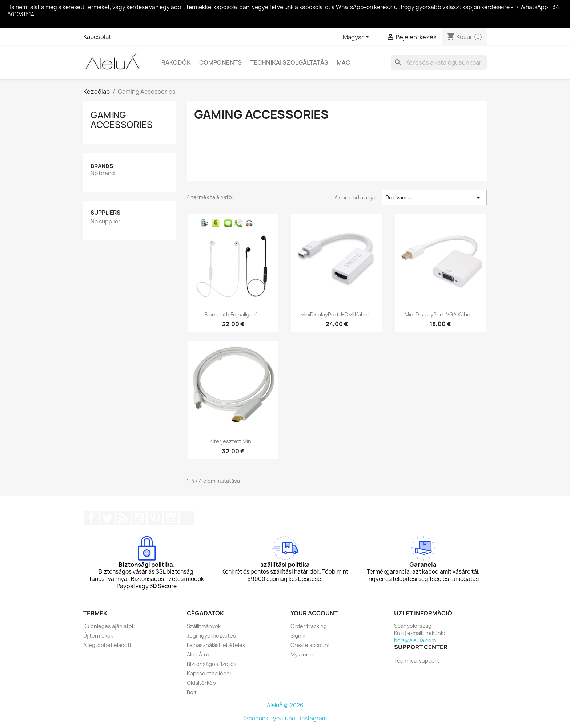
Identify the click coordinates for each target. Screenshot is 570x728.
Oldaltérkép (201, 683)
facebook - (258, 718)
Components (220, 62)
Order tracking (309, 626)
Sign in (299, 636)
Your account (314, 613)
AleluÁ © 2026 (285, 705)
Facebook (91, 518)
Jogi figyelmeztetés (211, 636)
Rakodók (176, 62)
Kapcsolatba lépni (209, 673)
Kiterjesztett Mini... (233, 441)
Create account (310, 645)
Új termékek (98, 636)
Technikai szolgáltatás (289, 62)
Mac (343, 62)
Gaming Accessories (122, 120)
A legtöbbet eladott (107, 645)
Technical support (417, 661)
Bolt (192, 692)
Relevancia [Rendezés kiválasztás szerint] (434, 198)
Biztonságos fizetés (212, 664)
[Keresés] (439, 62)
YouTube (139, 518)
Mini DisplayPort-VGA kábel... (440, 314)
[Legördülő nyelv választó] (357, 37)
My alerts (302, 654)
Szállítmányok (204, 626)
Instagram (171, 518)
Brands (102, 166)
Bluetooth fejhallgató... (233, 314)
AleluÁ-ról (199, 654)
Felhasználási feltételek (216, 645)
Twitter (107, 518)
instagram (313, 718)
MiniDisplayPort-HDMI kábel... (337, 314)
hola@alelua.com (415, 640)
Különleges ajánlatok (109, 626)
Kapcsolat (97, 37)
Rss (123, 518)
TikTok (187, 518)
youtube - (286, 718)
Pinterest (155, 518)
